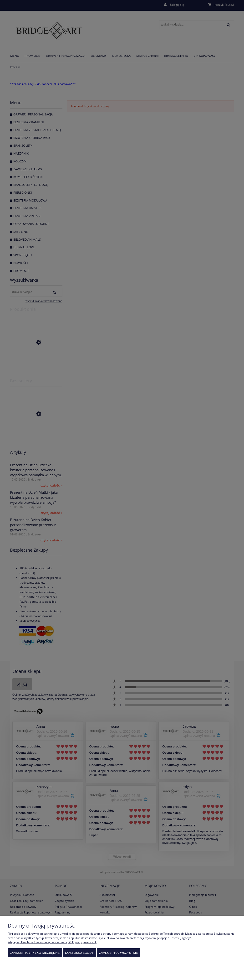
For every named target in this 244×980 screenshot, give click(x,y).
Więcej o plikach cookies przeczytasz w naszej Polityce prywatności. (52, 942)
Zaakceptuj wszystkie (119, 953)
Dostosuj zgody (79, 953)
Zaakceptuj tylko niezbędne (35, 953)
